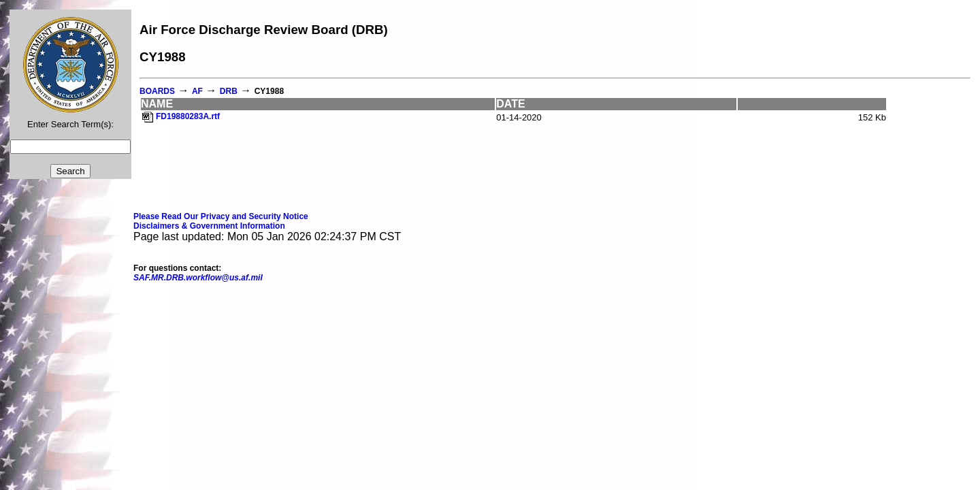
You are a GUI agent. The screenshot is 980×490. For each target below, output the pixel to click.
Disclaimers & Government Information (209, 226)
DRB (229, 91)
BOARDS (157, 91)
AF (197, 91)
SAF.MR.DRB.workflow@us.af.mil (198, 278)
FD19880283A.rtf (188, 116)
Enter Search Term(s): (70, 124)
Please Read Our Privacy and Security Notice (221, 216)
